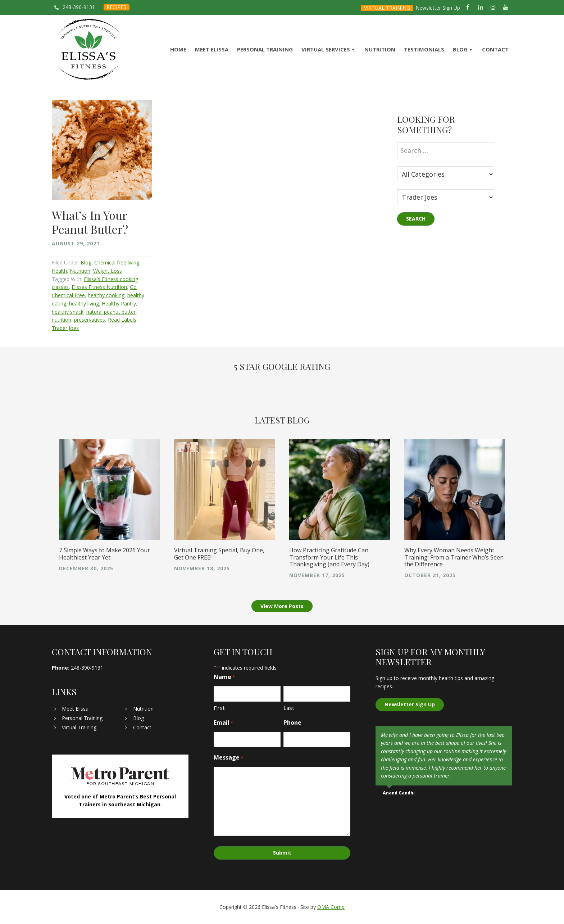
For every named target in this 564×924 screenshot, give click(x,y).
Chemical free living (117, 262)
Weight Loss (108, 271)
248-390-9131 (79, 7)
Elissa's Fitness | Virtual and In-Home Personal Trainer (89, 49)
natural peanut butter (111, 312)
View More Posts (282, 606)
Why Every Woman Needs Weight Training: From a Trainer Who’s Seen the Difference (454, 557)
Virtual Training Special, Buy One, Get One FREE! (219, 554)
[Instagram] (493, 8)
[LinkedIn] (480, 8)
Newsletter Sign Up (438, 8)
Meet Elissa (75, 709)
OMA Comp (331, 907)
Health (59, 271)
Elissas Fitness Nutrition (99, 287)
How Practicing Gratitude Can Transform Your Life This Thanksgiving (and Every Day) (329, 557)
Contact (142, 727)
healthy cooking (106, 295)
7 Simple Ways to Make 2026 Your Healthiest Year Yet (104, 554)
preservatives (90, 320)
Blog (86, 262)
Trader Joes (65, 328)
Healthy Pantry (119, 304)
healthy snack (68, 312)
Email (223, 723)
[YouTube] (506, 8)
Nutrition (80, 271)
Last (289, 708)
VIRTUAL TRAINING (387, 8)
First (219, 708)
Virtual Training (79, 727)
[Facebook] (468, 8)
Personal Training (82, 718)
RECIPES (116, 7)
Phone (292, 723)
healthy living (84, 304)
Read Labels (122, 320)
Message (228, 758)
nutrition (62, 320)
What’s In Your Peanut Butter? (90, 222)
